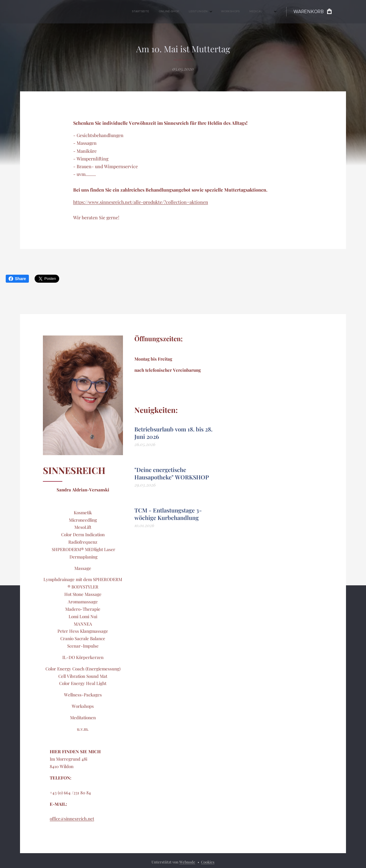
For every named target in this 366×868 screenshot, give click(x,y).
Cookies (208, 862)
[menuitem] (146, 12)
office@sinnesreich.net (72, 819)
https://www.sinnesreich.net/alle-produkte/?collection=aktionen (141, 202)
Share (17, 279)
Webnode (187, 862)
